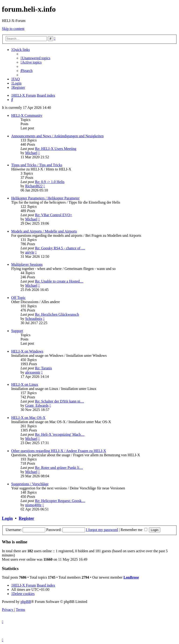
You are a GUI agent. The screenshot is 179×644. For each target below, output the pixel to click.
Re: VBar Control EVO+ (53, 215)
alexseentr (33, 372)
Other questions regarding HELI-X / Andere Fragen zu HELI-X (59, 451)
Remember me (134, 530)
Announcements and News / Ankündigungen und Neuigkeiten (57, 136)
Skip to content (13, 29)
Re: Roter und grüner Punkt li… (59, 468)
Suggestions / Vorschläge (30, 484)
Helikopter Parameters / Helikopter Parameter (45, 198)
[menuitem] (35, 58)
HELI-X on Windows (27, 351)
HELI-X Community (27, 115)
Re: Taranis (43, 368)
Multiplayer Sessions (27, 264)
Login (7, 518)
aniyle (30, 252)
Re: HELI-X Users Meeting (56, 149)
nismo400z (33, 505)
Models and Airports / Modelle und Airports (44, 231)
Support (17, 331)
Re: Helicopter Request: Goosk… (60, 501)
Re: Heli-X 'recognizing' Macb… (60, 434)
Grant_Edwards (37, 405)
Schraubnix (34, 319)
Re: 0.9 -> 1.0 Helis (50, 182)
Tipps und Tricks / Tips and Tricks (37, 165)
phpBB (26, 602)
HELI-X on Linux (25, 384)
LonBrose (131, 577)
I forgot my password (102, 530)
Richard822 (34, 186)
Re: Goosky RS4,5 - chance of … (60, 248)
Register (26, 518)
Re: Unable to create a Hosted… (59, 281)
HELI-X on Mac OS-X (28, 418)
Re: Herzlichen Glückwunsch (57, 314)
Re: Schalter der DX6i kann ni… (59, 401)
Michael (31, 153)
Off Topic (18, 298)
